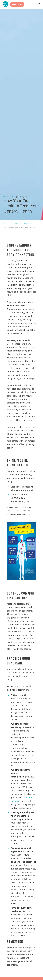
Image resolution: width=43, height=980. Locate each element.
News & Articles (16, 224)
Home (5, 224)
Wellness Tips (29, 224)
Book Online (17, 4)
